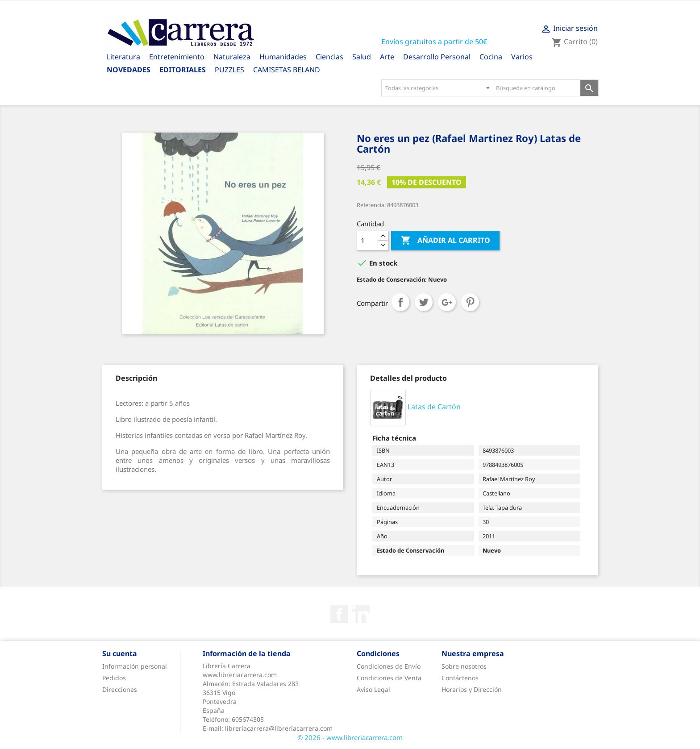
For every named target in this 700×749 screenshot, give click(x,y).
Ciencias (329, 57)
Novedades (129, 70)
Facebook (339, 614)
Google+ (447, 302)
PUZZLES (229, 70)
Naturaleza (232, 57)
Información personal (135, 666)
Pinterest (470, 302)
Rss (361, 614)
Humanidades (283, 57)
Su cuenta (120, 653)
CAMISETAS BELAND (287, 70)
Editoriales (183, 70)
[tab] (136, 378)
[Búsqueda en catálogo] (537, 88)
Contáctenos (460, 678)
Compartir (400, 302)
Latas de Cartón (434, 407)
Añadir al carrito (445, 241)
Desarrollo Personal (437, 57)
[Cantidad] (367, 241)
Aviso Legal (373, 689)
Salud (362, 57)
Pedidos (114, 678)
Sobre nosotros (464, 666)
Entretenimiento (177, 57)
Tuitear (424, 302)
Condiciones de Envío (389, 666)
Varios (522, 57)
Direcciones (120, 689)
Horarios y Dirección (472, 689)
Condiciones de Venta (389, 678)
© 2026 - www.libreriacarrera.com (350, 737)
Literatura (123, 57)
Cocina (491, 57)
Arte (387, 57)
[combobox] (437, 88)
